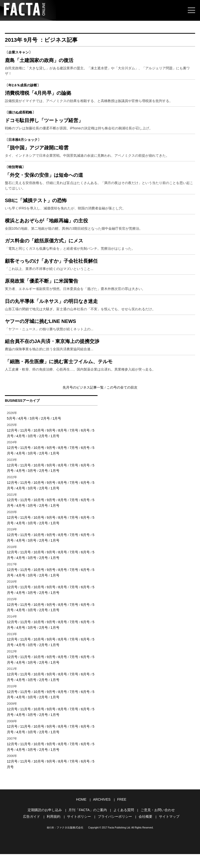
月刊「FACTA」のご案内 (88, 825)
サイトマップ (166, 831)
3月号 (32, 459)
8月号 (59, 470)
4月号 (22, 459)
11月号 (24, 470)
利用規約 (56, 831)
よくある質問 (122, 825)
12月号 (12, 470)
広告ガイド (35, 831)
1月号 (54, 459)
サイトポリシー (80, 831)
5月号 (11, 459)
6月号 (81, 470)
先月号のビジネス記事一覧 (85, 428)
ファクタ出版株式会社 (70, 842)
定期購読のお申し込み (48, 825)
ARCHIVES (102, 815)
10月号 (37, 470)
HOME (82, 815)
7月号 (70, 470)
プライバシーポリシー (114, 831)
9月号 (49, 470)
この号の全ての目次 (120, 428)
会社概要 (143, 831)
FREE (121, 815)
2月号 (43, 459)
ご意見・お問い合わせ (154, 825)
